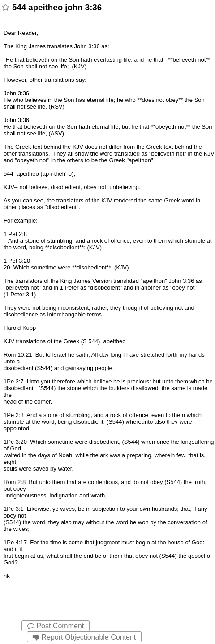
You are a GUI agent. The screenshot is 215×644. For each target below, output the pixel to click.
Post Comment (56, 626)
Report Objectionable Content (84, 637)
